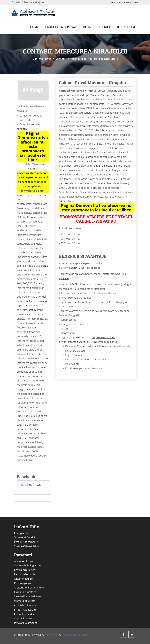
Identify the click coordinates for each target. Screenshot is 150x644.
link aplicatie (93, 268)
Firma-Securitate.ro (25, 592)
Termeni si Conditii (25, 537)
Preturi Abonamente (26, 542)
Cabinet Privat (42, 59)
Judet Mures (78, 59)
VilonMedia (52, 635)
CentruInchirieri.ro (25, 570)
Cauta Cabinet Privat (61, 27)
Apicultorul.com (23, 561)
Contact (104, 27)
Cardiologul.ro (22, 583)
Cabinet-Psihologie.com (28, 565)
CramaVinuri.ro (23, 618)
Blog (87, 27)
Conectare (126, 27)
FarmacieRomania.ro (26, 574)
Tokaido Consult (71, 635)
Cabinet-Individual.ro (26, 614)
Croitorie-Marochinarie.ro (29, 587)
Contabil (61, 59)
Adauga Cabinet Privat (125, 3)
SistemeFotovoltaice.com (29, 596)
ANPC (86, 635)
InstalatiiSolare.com (26, 623)
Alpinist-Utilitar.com (26, 605)
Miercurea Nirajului (103, 59)
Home (34, 27)
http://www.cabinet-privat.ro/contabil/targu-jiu (87, 339)
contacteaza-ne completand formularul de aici (34, 186)
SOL (16, 639)
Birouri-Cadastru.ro (25, 610)
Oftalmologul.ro (23, 579)
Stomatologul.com (25, 601)
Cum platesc (21, 533)
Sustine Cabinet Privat (27, 546)
